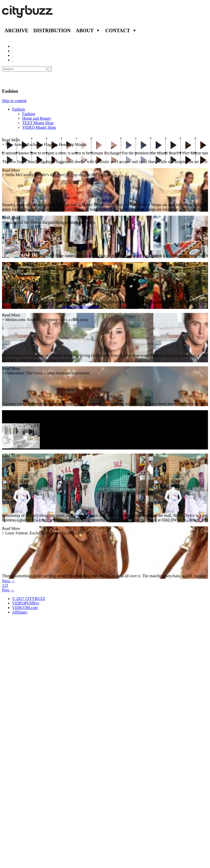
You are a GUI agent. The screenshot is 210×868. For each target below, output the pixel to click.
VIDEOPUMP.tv (26, 603)
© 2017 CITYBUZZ (29, 599)
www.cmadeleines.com (80, 307)
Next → (8, 581)
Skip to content (14, 101)
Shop (9, 80)
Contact (118, 30)
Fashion (19, 109)
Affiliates (20, 612)
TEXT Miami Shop (38, 123)
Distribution (52, 30)
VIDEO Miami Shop (39, 127)
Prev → (8, 590)
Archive (16, 30)
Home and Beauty (37, 118)
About (85, 30)
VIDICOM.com (25, 608)
